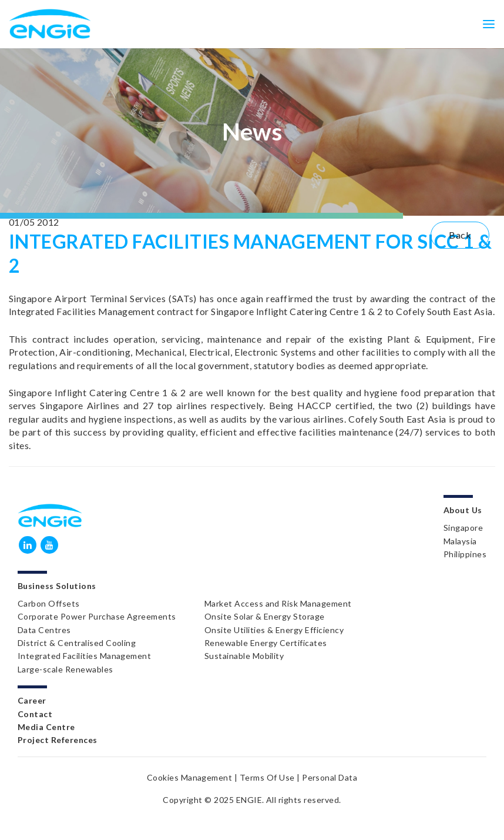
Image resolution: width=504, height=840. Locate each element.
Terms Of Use (267, 777)
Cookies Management (190, 777)
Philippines (465, 554)
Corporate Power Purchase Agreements (97, 616)
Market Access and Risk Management (278, 603)
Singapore (463, 528)
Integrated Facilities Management (84, 656)
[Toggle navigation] (489, 24)
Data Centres (44, 630)
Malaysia (460, 541)
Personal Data (330, 777)
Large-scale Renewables (65, 669)
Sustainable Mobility (244, 656)
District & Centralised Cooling (77, 643)
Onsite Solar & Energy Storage (265, 616)
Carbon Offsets (49, 603)
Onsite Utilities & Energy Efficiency (274, 630)
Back (460, 235)
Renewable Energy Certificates (266, 643)
